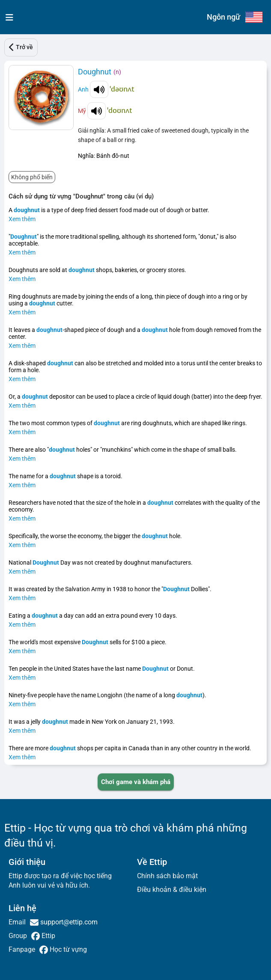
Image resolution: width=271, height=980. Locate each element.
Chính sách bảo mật (167, 876)
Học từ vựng (67, 949)
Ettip (48, 936)
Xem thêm (22, 219)
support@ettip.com (68, 922)
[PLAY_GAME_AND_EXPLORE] (136, 782)
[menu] (7, 17)
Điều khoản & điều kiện (172, 890)
